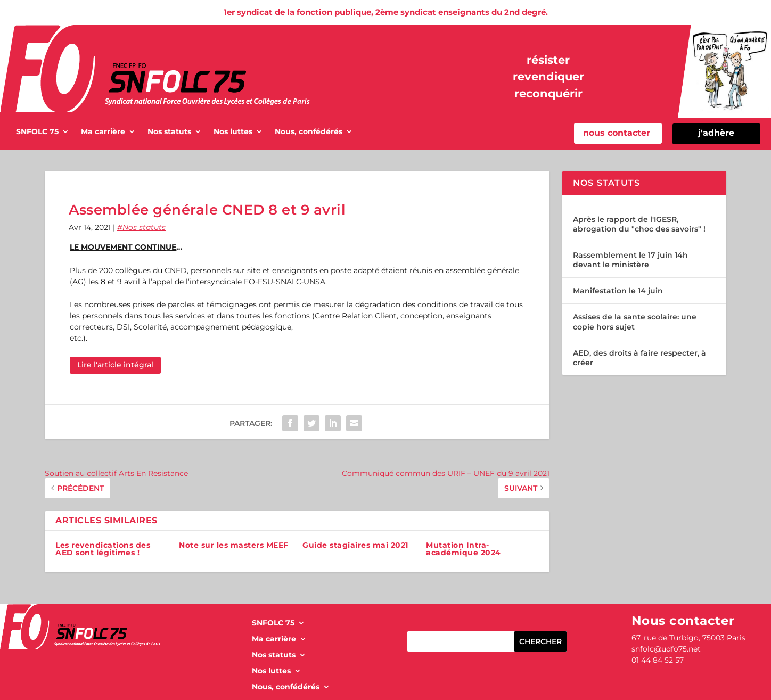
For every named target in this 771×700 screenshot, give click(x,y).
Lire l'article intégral (115, 365)
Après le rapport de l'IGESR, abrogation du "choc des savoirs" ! (639, 224)
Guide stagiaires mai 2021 (355, 545)
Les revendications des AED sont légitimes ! (103, 549)
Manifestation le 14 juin (618, 291)
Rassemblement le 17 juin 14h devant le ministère (630, 260)
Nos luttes (233, 132)
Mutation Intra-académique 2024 (464, 549)
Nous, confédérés (309, 132)
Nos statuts (169, 132)
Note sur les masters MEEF (234, 545)
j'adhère (716, 133)
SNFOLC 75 (37, 132)
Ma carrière (103, 132)
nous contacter (617, 133)
